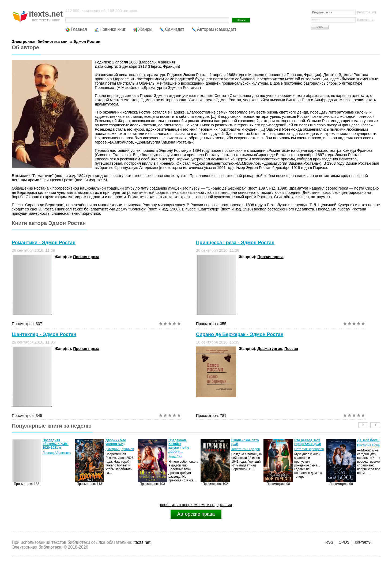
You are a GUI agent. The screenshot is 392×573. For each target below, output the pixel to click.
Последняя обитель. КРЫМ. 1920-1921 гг (56, 444)
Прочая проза (86, 257)
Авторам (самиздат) (217, 29)
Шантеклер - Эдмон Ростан (44, 334)
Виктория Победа (370, 445)
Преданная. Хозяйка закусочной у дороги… (179, 446)
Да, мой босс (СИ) (371, 440)
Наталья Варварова (309, 449)
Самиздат (175, 29)
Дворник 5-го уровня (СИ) (116, 442)
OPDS (344, 542)
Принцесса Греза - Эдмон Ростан (235, 243)
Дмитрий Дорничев (120, 449)
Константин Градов (246, 449)
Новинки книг (113, 29)
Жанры (145, 29)
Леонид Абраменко (57, 453)
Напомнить (365, 20)
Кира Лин (175, 457)
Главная (79, 29)
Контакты (363, 542)
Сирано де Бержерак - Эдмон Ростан (240, 334)
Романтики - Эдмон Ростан (44, 243)
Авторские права (196, 514)
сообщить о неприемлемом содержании (196, 505)
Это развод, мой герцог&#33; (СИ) (308, 442)
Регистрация (366, 12)
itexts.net (142, 542)
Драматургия (270, 349)
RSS (329, 542)
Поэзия (291, 349)
